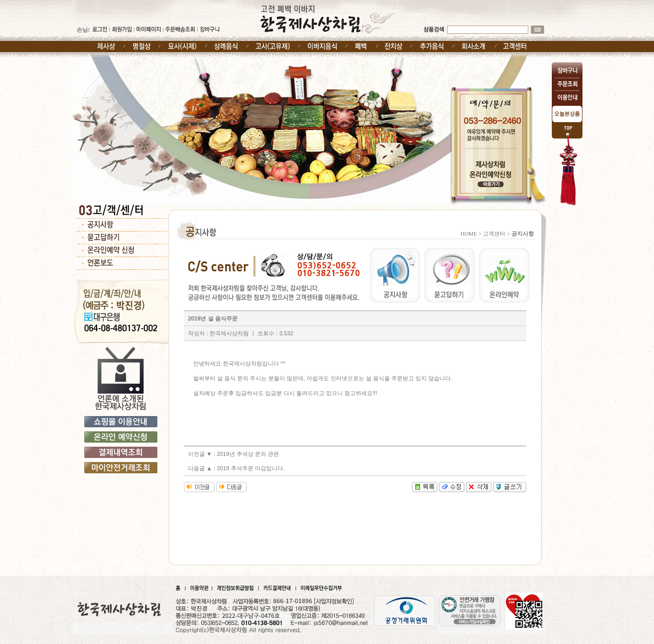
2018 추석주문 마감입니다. (251, 468)
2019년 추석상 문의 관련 (248, 454)
